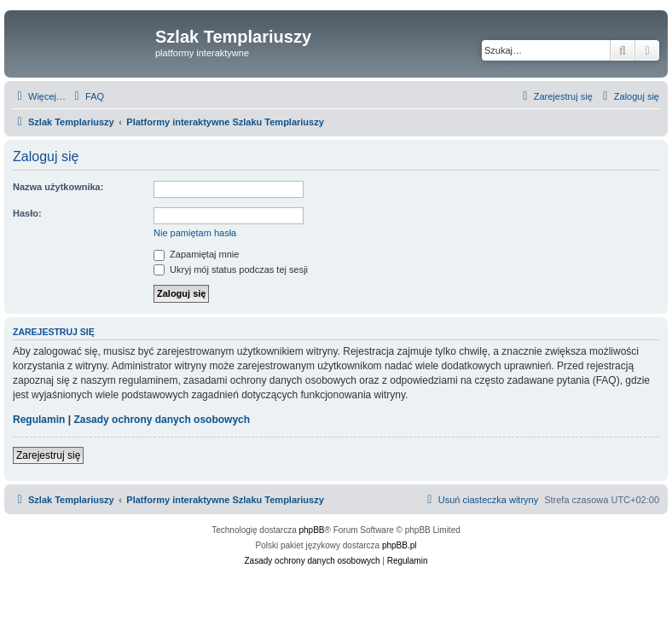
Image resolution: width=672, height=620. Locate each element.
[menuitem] (87, 96)
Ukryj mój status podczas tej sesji (231, 269)
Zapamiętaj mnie (196, 254)
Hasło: (27, 213)
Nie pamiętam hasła (195, 233)
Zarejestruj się (48, 455)
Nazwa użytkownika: (58, 187)
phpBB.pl (400, 545)
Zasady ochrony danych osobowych (162, 420)
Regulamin (39, 420)
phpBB (312, 530)
